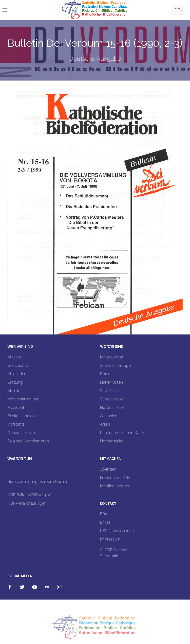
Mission (14, 357)
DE (177, 10)
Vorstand (16, 424)
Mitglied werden (114, 486)
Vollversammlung (23, 399)
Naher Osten (111, 382)
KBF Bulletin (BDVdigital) (30, 495)
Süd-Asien (109, 391)
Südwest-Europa (115, 365)
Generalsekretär (22, 433)
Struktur (15, 391)
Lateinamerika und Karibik (123, 433)
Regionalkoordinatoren (28, 441)
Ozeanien (109, 416)
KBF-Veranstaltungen (27, 503)
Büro (104, 514)
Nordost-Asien (113, 407)
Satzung (15, 382)
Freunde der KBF (115, 478)
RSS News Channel (117, 531)
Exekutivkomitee (22, 416)
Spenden (108, 469)
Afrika (105, 424)
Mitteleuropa (112, 357)
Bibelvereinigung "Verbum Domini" (38, 482)
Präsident (16, 407)
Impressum (110, 539)
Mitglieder (16, 374)
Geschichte (18, 365)
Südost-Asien (112, 399)
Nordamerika (112, 441)
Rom (104, 374)
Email (105, 522)
